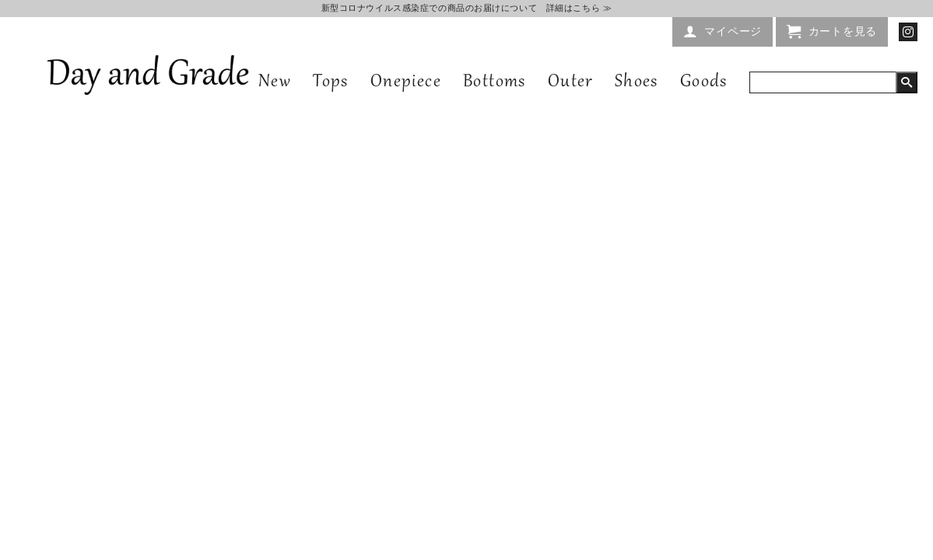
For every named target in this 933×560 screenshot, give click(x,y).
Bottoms (495, 82)
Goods (704, 82)
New (275, 82)
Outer (570, 82)
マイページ (733, 31)
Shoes (637, 82)
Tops (331, 82)
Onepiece (406, 82)
